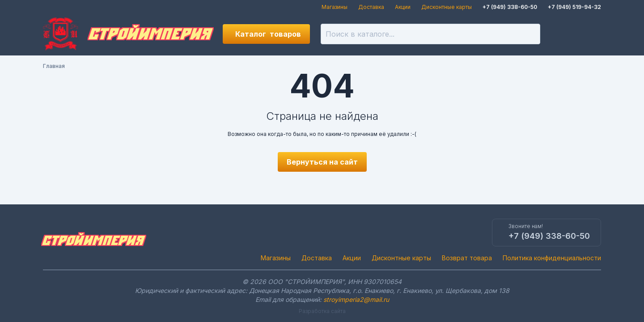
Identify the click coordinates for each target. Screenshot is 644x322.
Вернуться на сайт (322, 162)
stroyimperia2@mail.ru (356, 299)
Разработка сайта (322, 311)
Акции (403, 7)
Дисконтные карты (447, 7)
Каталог (268, 34)
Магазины (335, 7)
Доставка (371, 7)
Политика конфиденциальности (552, 258)
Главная (54, 66)
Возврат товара (467, 258)
